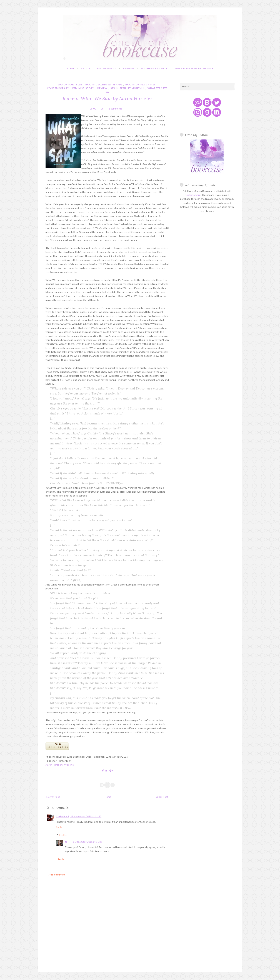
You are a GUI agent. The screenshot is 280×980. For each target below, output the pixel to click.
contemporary (58, 88)
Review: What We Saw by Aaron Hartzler (107, 98)
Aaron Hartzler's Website (60, 765)
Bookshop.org (193, 195)
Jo (66, 842)
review (102, 88)
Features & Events (154, 68)
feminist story (83, 88)
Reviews (129, 68)
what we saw (157, 88)
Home (71, 68)
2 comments (115, 109)
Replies (63, 835)
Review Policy (107, 68)
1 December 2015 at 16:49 (88, 842)
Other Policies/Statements (193, 68)
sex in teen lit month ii (127, 88)
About (86, 68)
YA (107, 92)
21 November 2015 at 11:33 (86, 816)
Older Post (162, 797)
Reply (59, 827)
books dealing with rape (104, 85)
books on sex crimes (141, 85)
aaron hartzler (70, 85)
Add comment (57, 875)
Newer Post (53, 797)
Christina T (63, 816)
